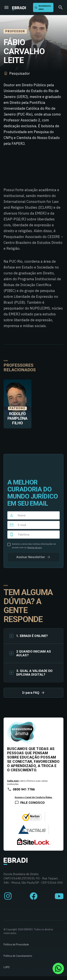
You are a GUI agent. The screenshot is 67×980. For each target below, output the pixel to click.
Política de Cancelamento (18, 956)
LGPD (7, 967)
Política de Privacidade (16, 945)
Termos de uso (34, 547)
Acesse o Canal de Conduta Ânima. (33, 797)
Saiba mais (13, 781)
